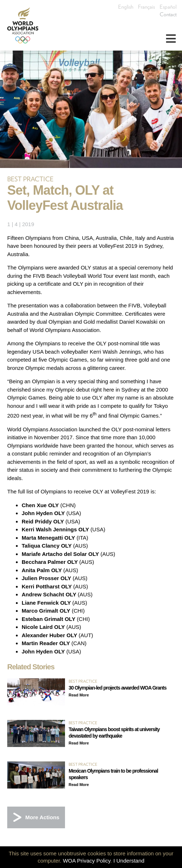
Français (146, 7)
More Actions (42, 817)
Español (168, 7)
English (126, 7)
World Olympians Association (25, 25)
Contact (168, 14)
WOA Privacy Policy (86, 861)
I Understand (129, 861)
